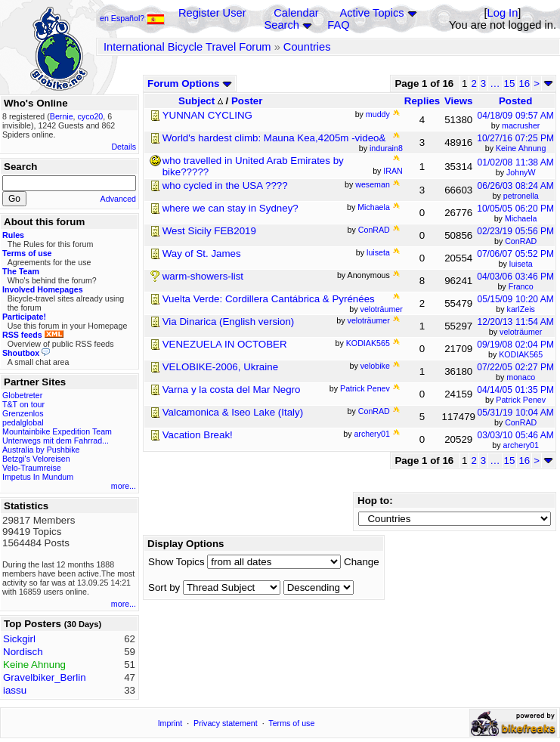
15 (510, 83)
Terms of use (291, 723)
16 (524, 83)
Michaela (521, 218)
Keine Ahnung (521, 148)
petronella (521, 196)
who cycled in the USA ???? (225, 185)
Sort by (164, 587)
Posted (515, 101)
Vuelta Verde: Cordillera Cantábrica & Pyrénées (269, 299)
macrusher (521, 125)
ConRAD (521, 241)
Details (124, 147)
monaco (521, 377)
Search (281, 25)
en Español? (132, 18)
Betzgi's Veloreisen (36, 459)
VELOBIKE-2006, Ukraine (220, 367)
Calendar (296, 13)
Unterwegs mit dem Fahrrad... (56, 441)
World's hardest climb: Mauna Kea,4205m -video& (274, 138)
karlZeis (521, 309)
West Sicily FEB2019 (209, 231)
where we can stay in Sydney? (230, 208)
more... (124, 486)
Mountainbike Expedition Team (57, 431)
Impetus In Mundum (38, 477)
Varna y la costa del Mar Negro (232, 390)
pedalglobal (23, 422)
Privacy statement (226, 723)
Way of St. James (202, 254)
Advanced (118, 199)
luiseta (521, 264)
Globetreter (22, 395)
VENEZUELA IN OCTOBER (225, 344)
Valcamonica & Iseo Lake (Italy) (233, 412)
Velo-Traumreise (32, 468)
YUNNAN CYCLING (207, 115)
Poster (247, 101)
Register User (212, 13)
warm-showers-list (203, 276)
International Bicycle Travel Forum (187, 47)
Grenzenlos (23, 413)
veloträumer (521, 332)
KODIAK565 (521, 354)
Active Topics (371, 13)
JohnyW (521, 172)
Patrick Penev (521, 400)
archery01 (521, 445)
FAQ (338, 25)
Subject (201, 101)
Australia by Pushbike (41, 450)
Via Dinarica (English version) (229, 322)
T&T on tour (23, 404)
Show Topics (176, 562)
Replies (422, 101)
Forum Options (190, 83)
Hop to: (375, 501)
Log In (503, 13)
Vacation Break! (198, 435)
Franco (521, 286)
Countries (307, 47)
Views (459, 101)
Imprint (170, 723)
